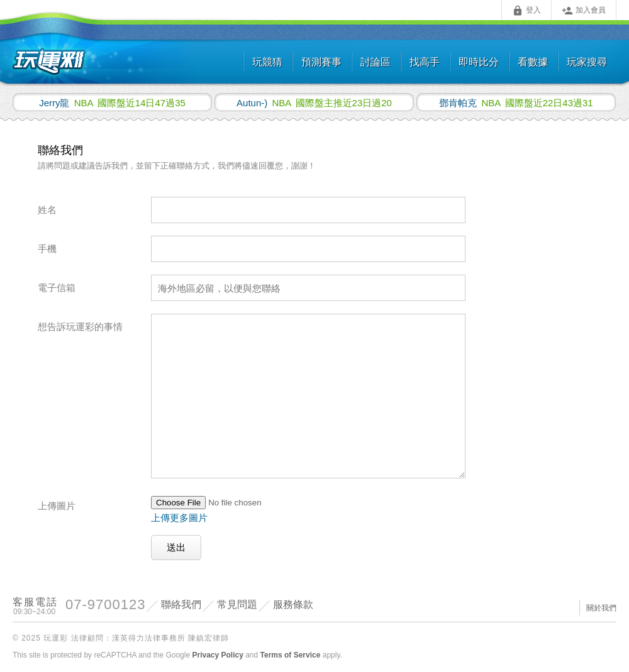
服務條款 (293, 604)
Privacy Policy (217, 655)
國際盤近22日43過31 (516, 102)
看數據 (533, 62)
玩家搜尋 (587, 62)
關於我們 (601, 608)
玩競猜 (267, 62)
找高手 (425, 62)
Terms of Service (291, 655)
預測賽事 (321, 62)
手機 (47, 249)
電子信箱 (57, 288)
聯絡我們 (181, 604)
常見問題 (237, 604)
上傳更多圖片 (179, 518)
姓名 (47, 210)
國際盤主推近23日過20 (314, 102)
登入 (526, 11)
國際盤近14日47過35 (112, 102)
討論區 (376, 62)
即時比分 (479, 62)
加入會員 (584, 11)
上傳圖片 (57, 506)
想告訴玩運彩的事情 (80, 327)
